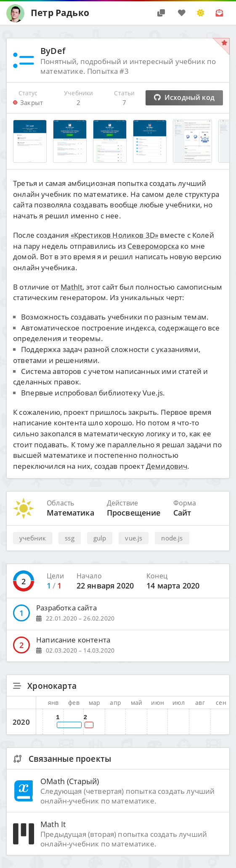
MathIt (72, 287)
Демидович (167, 466)
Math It (53, 824)
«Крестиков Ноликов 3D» (115, 235)
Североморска (153, 246)
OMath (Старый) (70, 781)
